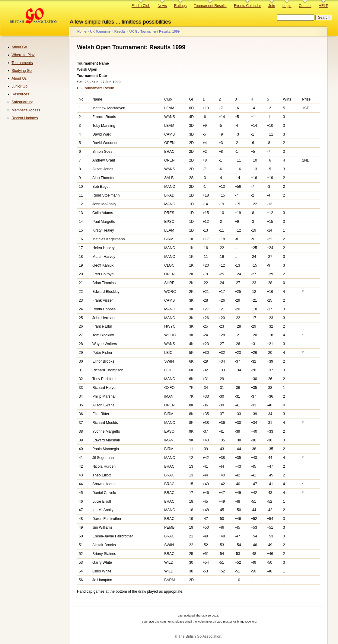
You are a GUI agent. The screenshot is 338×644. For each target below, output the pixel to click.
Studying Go (22, 71)
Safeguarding (22, 102)
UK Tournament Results (108, 31)
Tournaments (22, 63)
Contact (305, 6)
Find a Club (141, 6)
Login (287, 6)
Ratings (180, 6)
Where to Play (23, 55)
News (162, 6)
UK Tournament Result (95, 88)
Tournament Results (210, 6)
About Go (19, 47)
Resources (20, 94)
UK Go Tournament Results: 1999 (154, 31)
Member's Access (26, 110)
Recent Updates (25, 118)
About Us (19, 78)
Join (272, 6)
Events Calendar (247, 6)
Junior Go (19, 86)
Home (82, 31)
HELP (324, 6)
